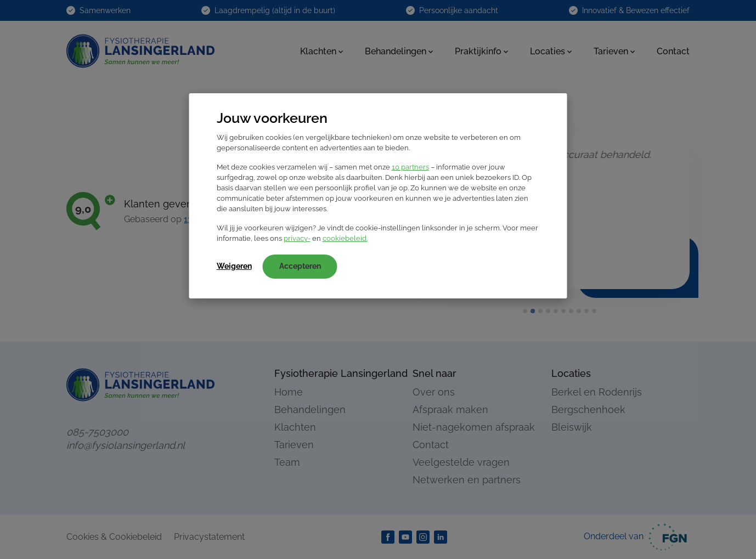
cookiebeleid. (345, 238)
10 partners (410, 167)
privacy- (297, 238)
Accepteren (300, 266)
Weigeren (234, 266)
